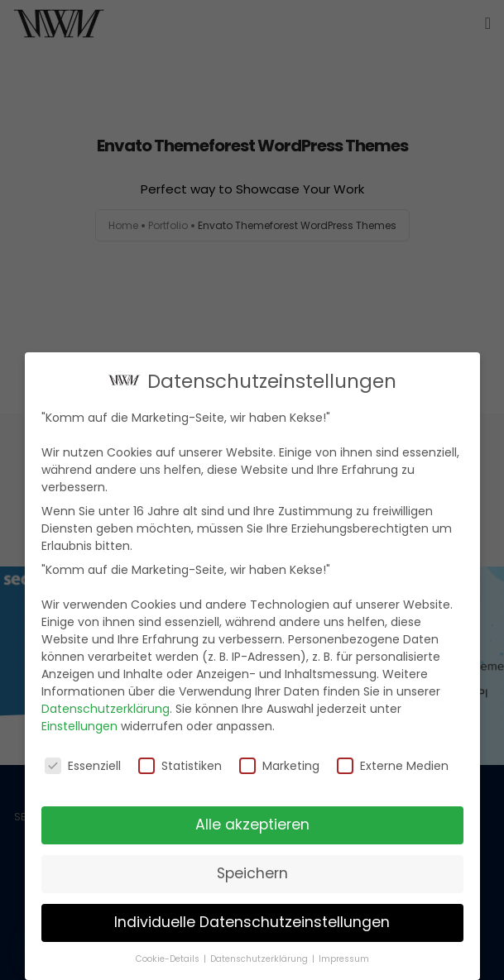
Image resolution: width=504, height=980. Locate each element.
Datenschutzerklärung (106, 706)
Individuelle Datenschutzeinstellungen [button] (252, 920)
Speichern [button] (252, 871)
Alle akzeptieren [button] (252, 822)
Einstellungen (79, 724)
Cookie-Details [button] (169, 956)
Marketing (279, 763)
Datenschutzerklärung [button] (260, 956)
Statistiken (180, 763)
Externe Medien (393, 763)
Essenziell (83, 763)
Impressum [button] (344, 956)
